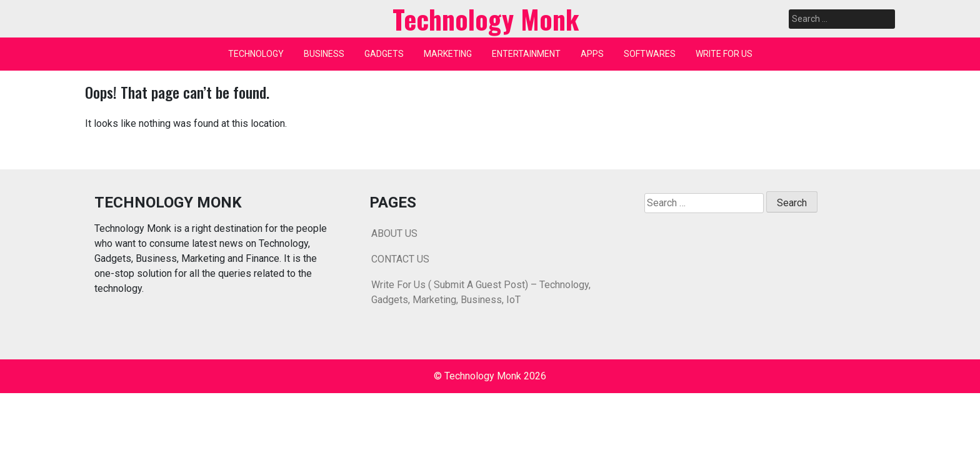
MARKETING (448, 54)
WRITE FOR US (724, 54)
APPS (592, 54)
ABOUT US (394, 233)
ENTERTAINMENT (526, 54)
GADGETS (384, 54)
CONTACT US (400, 259)
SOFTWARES (650, 54)
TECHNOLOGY (256, 54)
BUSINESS (324, 54)
